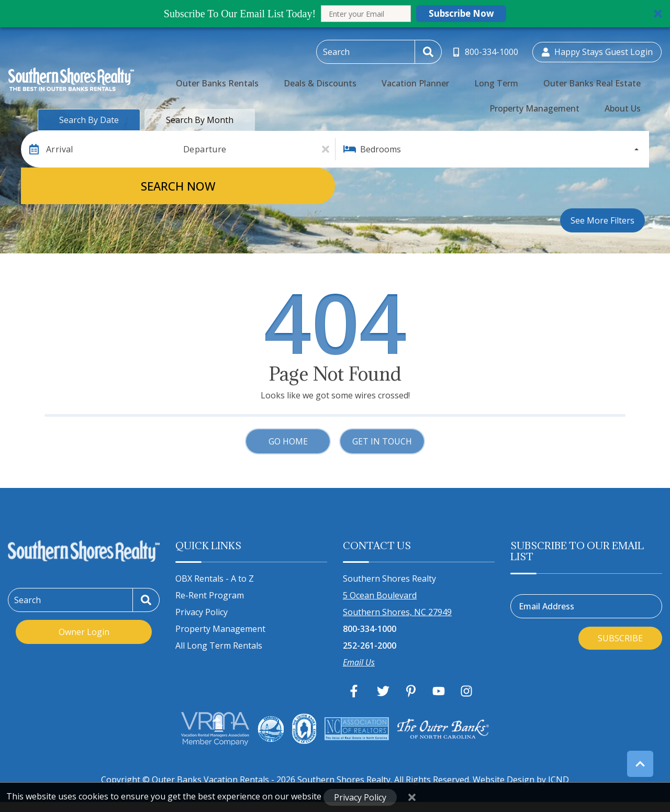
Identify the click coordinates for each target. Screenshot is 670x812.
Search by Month (200, 120)
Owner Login (84, 632)
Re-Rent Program (210, 595)
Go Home (288, 441)
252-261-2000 (370, 646)
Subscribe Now (461, 13)
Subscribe (620, 638)
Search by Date (89, 120)
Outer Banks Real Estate (503, 76)
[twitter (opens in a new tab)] (383, 691)
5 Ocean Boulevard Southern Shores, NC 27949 (397, 604)
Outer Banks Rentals (199, 76)
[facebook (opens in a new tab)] (355, 691)
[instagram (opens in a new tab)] (466, 691)
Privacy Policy (202, 612)
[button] (335, 14)
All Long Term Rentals (219, 646)
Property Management (604, 76)
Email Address (546, 606)
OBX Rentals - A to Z (215, 579)
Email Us (359, 662)
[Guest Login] (597, 50)
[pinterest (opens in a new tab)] (411, 691)
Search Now (178, 186)
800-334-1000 (370, 629)
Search (27, 600)
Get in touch (382, 441)
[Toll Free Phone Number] (487, 50)
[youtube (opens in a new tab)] (439, 691)
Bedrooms (381, 149)
